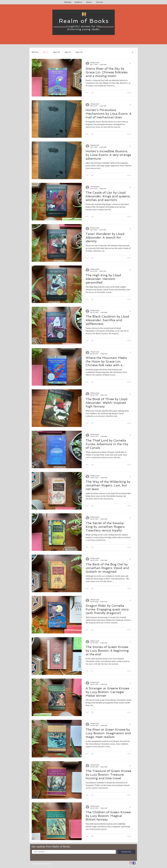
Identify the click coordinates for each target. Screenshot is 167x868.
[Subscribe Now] (126, 852)
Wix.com (48, 864)
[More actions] (131, 63)
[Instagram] (131, 863)
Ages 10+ (57, 52)
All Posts (35, 52)
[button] (133, 52)
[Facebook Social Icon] (134, 863)
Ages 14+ (79, 52)
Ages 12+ (68, 52)
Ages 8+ (46, 52)
